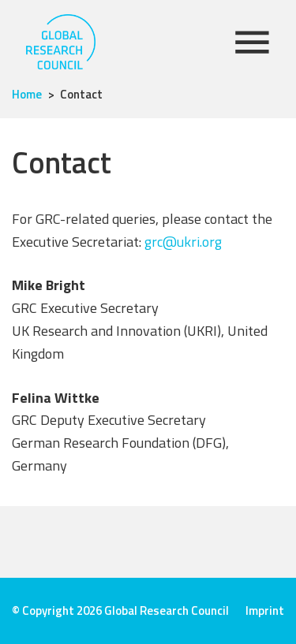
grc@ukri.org (183, 242)
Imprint (265, 610)
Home (27, 94)
